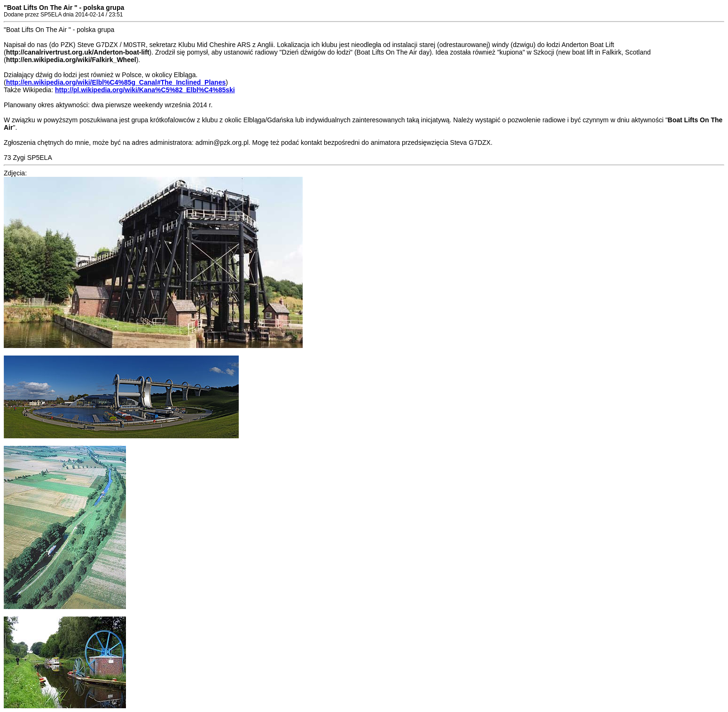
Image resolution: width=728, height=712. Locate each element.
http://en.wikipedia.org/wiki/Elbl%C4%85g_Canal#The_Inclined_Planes (116, 82)
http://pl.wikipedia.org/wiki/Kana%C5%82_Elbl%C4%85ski (145, 90)
